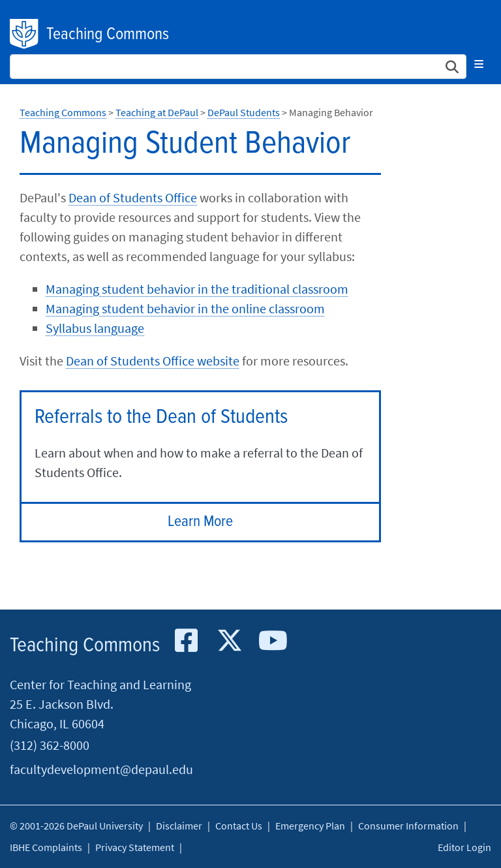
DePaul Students (244, 112)
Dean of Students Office (133, 197)
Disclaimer (179, 826)
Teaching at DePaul (157, 112)
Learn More (200, 522)
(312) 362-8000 (50, 745)
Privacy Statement (135, 847)
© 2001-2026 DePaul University (76, 826)
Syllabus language (95, 328)
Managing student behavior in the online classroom (185, 308)
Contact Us (239, 826)
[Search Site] (238, 67)
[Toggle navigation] (479, 64)
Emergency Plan (310, 826)
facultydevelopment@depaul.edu (101, 769)
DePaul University (25, 34)
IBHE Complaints (46, 847)
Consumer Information (408, 826)
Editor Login (464, 847)
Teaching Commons (108, 35)
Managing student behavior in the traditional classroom (197, 289)
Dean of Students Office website (153, 361)
